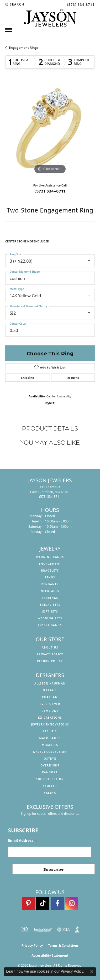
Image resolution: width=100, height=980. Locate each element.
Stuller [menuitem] (50, 786)
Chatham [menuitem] (50, 697)
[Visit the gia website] (64, 930)
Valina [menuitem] (50, 793)
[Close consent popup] (92, 972)
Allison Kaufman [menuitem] (50, 683)
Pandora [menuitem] (50, 772)
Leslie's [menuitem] (50, 731)
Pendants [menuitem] (50, 584)
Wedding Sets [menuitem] (50, 618)
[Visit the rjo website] (25, 930)
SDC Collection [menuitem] (50, 779)
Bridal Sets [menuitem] (50, 605)
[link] (80, 4)
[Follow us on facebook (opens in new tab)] (57, 903)
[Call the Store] (50, 497)
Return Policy (50, 661)
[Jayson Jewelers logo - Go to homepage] (50, 18)
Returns (73, 377)
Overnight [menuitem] (50, 765)
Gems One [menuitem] (50, 711)
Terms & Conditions (63, 945)
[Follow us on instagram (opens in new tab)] (72, 903)
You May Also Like (50, 442)
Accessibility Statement (50, 955)
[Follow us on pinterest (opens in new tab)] (28, 903)
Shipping (27, 377)
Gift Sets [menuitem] (50, 611)
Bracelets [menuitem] (50, 571)
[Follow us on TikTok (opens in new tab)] (43, 903)
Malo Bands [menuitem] (50, 738)
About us (50, 647)
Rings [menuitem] (50, 577)
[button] (15, 4)
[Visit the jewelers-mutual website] (43, 930)
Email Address (23, 841)
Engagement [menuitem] (50, 564)
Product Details (50, 428)
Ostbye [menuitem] (50, 759)
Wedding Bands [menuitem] (50, 557)
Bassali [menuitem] (50, 690)
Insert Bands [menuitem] (50, 625)
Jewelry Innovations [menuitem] (50, 724)
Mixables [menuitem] (50, 745)
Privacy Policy (50, 654)
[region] (50, 130)
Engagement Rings (24, 48)
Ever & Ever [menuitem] (50, 704)
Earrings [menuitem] (50, 598)
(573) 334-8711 (50, 191)
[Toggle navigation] (9, 30)
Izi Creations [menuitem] (50, 718)
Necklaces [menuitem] (50, 591)
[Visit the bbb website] (77, 930)
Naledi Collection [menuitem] (50, 752)
